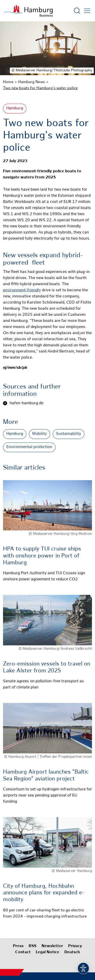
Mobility (40, 434)
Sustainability (69, 434)
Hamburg (15, 108)
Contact (23, 952)
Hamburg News (32, 82)
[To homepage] (28, 11)
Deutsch (72, 952)
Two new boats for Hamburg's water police (40, 88)
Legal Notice (48, 952)
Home (8, 82)
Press (18, 946)
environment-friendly (22, 290)
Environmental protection (29, 447)
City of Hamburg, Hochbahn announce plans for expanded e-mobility (44, 893)
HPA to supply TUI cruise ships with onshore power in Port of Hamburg (42, 556)
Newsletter (52, 946)
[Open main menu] (87, 11)
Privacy (75, 946)
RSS (33, 946)
